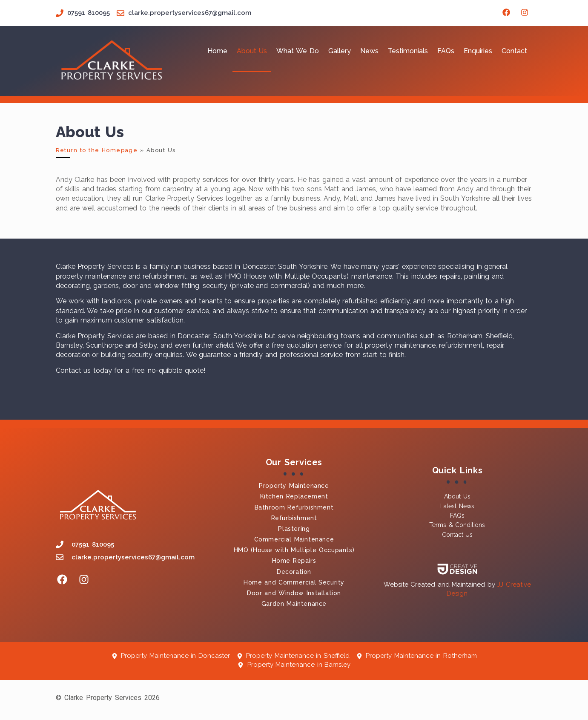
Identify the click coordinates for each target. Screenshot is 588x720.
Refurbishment (294, 518)
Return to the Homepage (97, 150)
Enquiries (478, 51)
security (215, 286)
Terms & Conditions (457, 525)
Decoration (294, 572)
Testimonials (408, 51)
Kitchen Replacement (294, 496)
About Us (252, 51)
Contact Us (457, 535)
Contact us (73, 370)
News (369, 51)
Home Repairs (294, 561)
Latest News (457, 506)
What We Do (297, 51)
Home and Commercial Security (294, 582)
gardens (106, 286)
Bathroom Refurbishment (294, 507)
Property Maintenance (294, 486)
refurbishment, (166, 276)
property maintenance (91, 276)
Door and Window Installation (294, 593)
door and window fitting (159, 286)
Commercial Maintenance (294, 539)
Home (217, 51)
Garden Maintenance (294, 604)
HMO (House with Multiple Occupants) (294, 550)
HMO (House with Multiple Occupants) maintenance (308, 276)
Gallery (340, 51)
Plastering (294, 529)
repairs (450, 276)
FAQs (446, 51)
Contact (514, 51)
